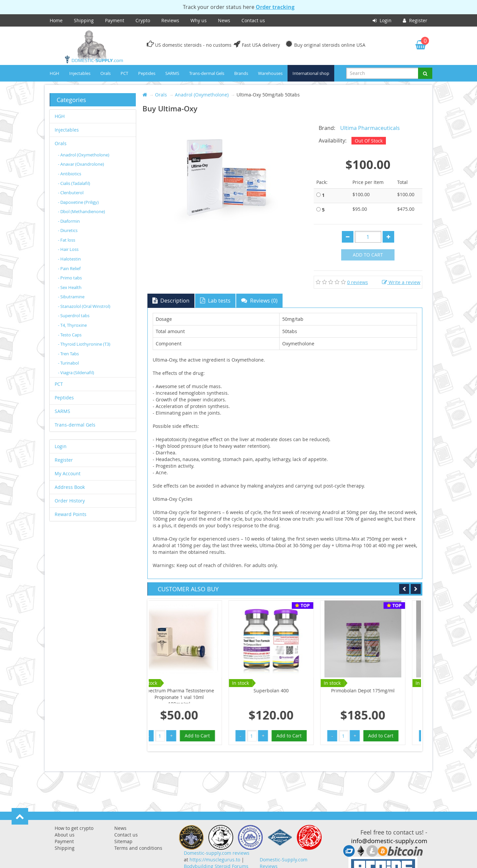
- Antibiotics (70, 174)
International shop (311, 73)
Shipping (84, 20)
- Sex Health (70, 287)
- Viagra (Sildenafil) (76, 373)
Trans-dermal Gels (207, 73)
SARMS (172, 73)
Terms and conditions (138, 848)
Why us (199, 20)
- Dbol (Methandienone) (81, 211)
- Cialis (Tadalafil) (74, 183)
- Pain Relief (69, 268)
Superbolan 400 (195, 691)
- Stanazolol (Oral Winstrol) (84, 306)
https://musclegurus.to (215, 860)
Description (171, 301)
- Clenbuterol (71, 193)
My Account (68, 473)
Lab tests (215, 301)
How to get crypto (74, 828)
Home (56, 20)
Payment (115, 20)
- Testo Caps (70, 335)
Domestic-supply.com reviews (217, 853)
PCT (124, 73)
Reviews (170, 20)
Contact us (253, 20)
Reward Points (71, 514)
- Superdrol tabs (74, 316)
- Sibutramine (71, 297)
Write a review (401, 282)
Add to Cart (368, 255)
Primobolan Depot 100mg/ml (378, 691)
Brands (241, 73)
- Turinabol (68, 363)
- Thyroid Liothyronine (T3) (84, 344)
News (224, 20)
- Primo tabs (70, 278)
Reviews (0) (259, 301)
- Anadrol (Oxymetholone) (84, 155)
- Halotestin (69, 259)
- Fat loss (67, 240)
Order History (70, 501)
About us (65, 835)
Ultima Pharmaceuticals (370, 128)
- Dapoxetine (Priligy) (78, 202)
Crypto (143, 20)
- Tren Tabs (68, 354)
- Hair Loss (68, 249)
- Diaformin (69, 221)
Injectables (80, 73)
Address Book (70, 487)
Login (382, 20)
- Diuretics (68, 230)
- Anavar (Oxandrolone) (81, 164)
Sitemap (123, 841)
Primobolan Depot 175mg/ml (287, 691)
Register (415, 20)
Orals (106, 73)
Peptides (147, 73)
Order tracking (275, 7)
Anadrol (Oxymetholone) (202, 95)
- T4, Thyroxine (72, 325)
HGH (54, 73)
